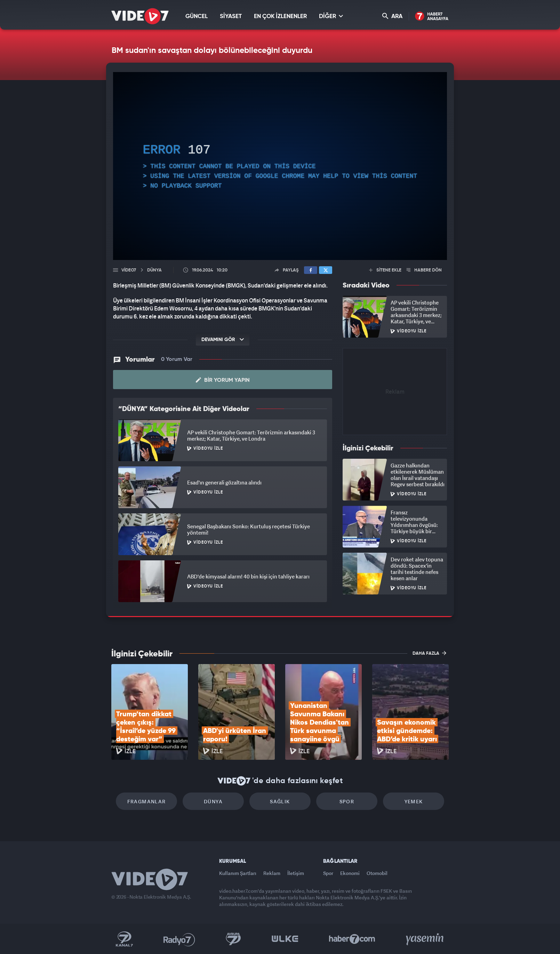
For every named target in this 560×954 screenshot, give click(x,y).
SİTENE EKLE (385, 270)
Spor (347, 801)
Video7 (129, 270)
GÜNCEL (197, 17)
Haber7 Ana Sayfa (432, 17)
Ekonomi (350, 873)
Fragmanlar (147, 801)
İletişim (296, 873)
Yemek (414, 801)
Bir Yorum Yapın (223, 380)
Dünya (213, 801)
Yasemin (425, 939)
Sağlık (280, 801)
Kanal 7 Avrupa (233, 939)
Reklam (272, 873)
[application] (280, 166)
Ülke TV (285, 939)
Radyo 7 (179, 939)
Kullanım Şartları (238, 873)
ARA (392, 16)
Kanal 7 (124, 939)
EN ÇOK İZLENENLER (280, 17)
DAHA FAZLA (429, 653)
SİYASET (231, 17)
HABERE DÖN (424, 270)
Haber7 (352, 939)
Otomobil (377, 873)
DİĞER (331, 16)
